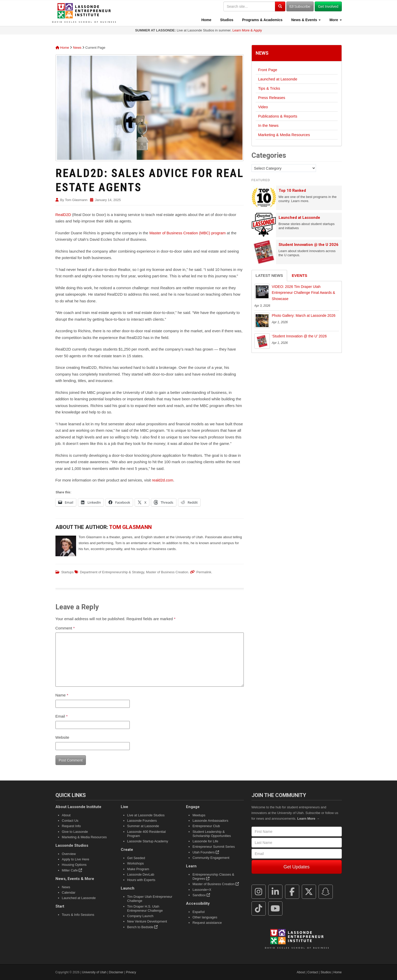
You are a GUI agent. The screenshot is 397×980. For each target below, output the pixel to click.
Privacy (131, 972)
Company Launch (140, 916)
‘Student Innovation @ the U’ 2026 (299, 336)
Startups (67, 572)
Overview (69, 854)
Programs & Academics (262, 20)
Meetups (199, 815)
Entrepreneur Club (206, 826)
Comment (65, 628)
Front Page (268, 70)
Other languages (205, 917)
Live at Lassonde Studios (146, 815)
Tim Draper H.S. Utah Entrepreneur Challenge (145, 908)
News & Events (305, 20)
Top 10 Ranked (292, 190)
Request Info (71, 826)
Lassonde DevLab (141, 874)
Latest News (269, 275)
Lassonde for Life (205, 841)
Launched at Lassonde (278, 79)
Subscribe (300, 6)
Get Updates (297, 867)
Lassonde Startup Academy (148, 841)
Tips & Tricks (269, 88)
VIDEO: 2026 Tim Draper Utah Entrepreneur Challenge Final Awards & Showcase (304, 293)
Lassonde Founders (142, 821)
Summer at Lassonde (143, 826)
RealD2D (63, 215)
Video (263, 107)
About (66, 815)
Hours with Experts (141, 880)
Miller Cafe (72, 870)
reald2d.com (163, 480)
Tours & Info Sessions (78, 915)
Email (62, 716)
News (77, 48)
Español (198, 912)
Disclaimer (116, 972)
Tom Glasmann (76, 200)
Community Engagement (211, 858)
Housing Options (74, 865)
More (335, 20)
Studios (226, 20)
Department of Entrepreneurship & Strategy (112, 572)
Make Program (138, 869)
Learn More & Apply (247, 30)
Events (299, 275)
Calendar (69, 892)
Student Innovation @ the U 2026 (309, 245)
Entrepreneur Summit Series (214, 847)
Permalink (204, 572)
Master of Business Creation (167, 572)
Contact (313, 972)
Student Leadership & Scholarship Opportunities (212, 834)
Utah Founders (206, 852)
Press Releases (272, 98)
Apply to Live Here (76, 859)
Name (62, 695)
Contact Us (70, 821)
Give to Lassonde (75, 832)
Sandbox (201, 895)
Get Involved (328, 6)
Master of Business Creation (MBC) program (188, 233)
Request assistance (207, 923)
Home (206, 20)
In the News (268, 125)
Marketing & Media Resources (284, 135)
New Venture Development (147, 921)
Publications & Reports (278, 116)
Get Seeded (136, 858)
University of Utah (94, 972)
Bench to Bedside (143, 927)
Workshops (136, 863)
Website (62, 737)
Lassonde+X (202, 890)
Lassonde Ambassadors (210, 821)
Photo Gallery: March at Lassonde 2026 (304, 315)
